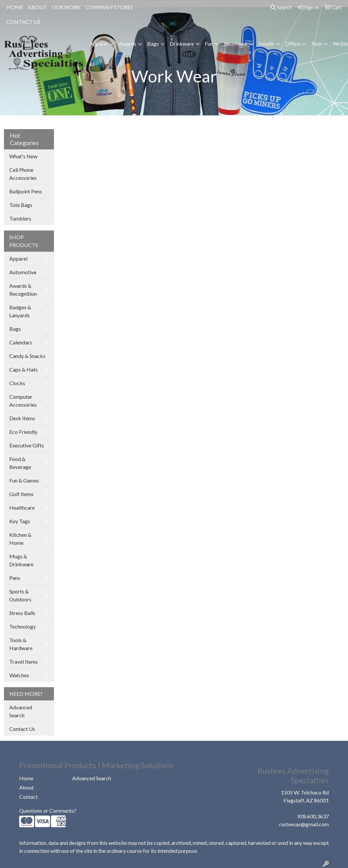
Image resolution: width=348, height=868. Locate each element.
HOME (15, 7)
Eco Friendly (23, 432)
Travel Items (23, 662)
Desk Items (22, 418)
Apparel (18, 258)
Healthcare (22, 508)
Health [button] (266, 44)
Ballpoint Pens (26, 191)
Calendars (21, 342)
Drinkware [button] (182, 44)
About (26, 787)
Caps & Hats (23, 369)
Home (26, 778)
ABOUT (37, 7)
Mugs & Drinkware (21, 560)
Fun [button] (209, 44)
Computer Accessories (23, 401)
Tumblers (20, 218)
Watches (19, 675)
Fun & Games (24, 480)
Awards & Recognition (23, 290)
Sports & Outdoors (20, 595)
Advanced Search (21, 711)
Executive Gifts (27, 445)
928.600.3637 (313, 816)
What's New (23, 156)
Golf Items (21, 494)
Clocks (17, 383)
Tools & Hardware (21, 644)
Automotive (23, 272)
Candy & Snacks (27, 356)
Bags (15, 329)
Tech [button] (316, 44)
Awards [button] (128, 44)
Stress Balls (22, 613)
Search (281, 7)
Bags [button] (153, 44)
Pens (15, 578)
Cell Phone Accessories (23, 174)
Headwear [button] (236, 44)
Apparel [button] (99, 44)
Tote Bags (21, 205)
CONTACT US (23, 22)
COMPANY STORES (109, 7)
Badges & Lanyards (20, 311)
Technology (22, 626)
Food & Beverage (20, 463)
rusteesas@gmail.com (304, 824)
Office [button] (293, 44)
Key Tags (20, 521)
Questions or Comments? (48, 811)
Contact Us (22, 729)
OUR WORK (66, 7)
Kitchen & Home (20, 539)
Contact (28, 797)
